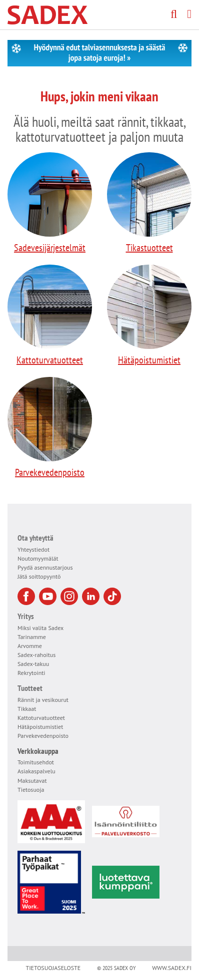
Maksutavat (32, 781)
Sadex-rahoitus (36, 655)
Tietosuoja (31, 790)
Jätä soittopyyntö (39, 576)
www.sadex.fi (172, 968)
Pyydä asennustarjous (45, 567)
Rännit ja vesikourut (43, 700)
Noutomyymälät (38, 558)
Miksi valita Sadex (40, 628)
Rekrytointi (31, 673)
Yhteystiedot (33, 549)
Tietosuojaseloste (53, 968)
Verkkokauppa (38, 751)
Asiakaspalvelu (36, 771)
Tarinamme (32, 637)
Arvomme (30, 646)
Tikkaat (27, 709)
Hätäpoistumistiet (149, 316)
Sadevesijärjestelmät (50, 203)
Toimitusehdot (36, 762)
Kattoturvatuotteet (50, 316)
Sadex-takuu (33, 664)
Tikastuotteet (149, 203)
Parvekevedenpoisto (50, 428)
